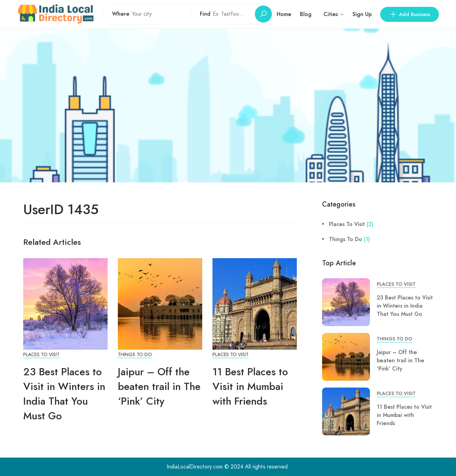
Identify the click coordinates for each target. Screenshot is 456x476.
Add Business (410, 14)
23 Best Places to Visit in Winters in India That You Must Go (64, 394)
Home (284, 14)
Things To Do (135, 355)
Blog (306, 14)
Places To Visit (41, 355)
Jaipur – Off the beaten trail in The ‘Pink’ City (159, 386)
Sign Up (362, 14)
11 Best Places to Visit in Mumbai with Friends (250, 386)
